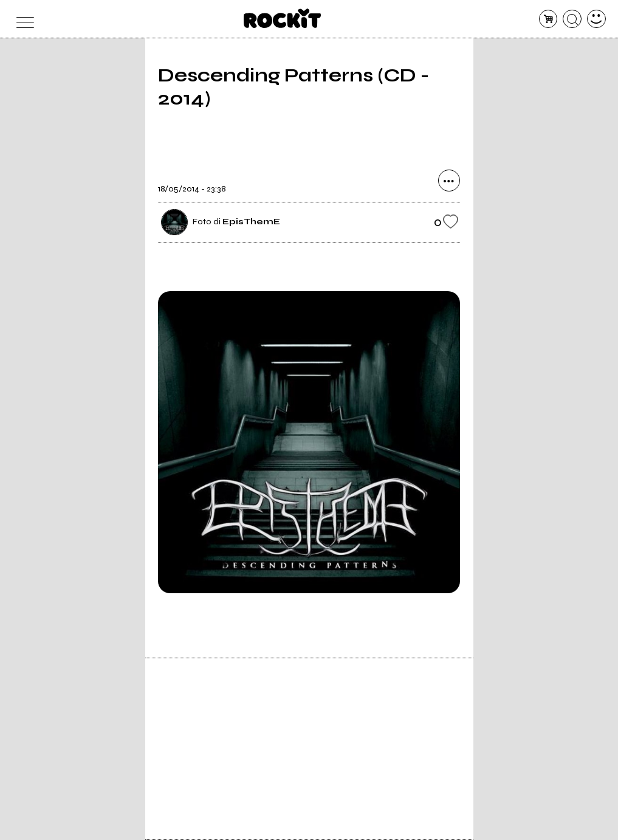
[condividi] (449, 181)
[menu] (22, 19)
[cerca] (572, 19)
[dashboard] (596, 19)
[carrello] (548, 19)
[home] (282, 18)
